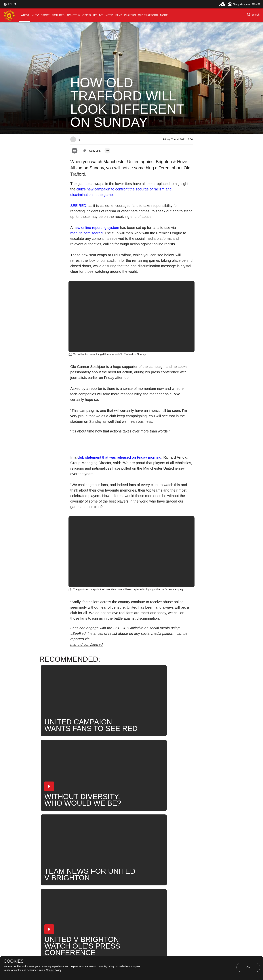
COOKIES (14, 961)
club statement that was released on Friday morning (119, 457)
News (78, 827)
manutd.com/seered (86, 233)
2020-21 (116, 851)
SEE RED (78, 206)
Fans (171, 827)
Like (94, 827)
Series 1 (158, 851)
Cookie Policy (54, 970)
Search (178, 839)
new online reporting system (96, 228)
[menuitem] (24, 15)
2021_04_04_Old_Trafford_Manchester (132, 827)
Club (78, 839)
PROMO (137, 851)
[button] (9, 4)
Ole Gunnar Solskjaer (104, 839)
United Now (82, 851)
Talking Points (137, 839)
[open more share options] (107, 151)
